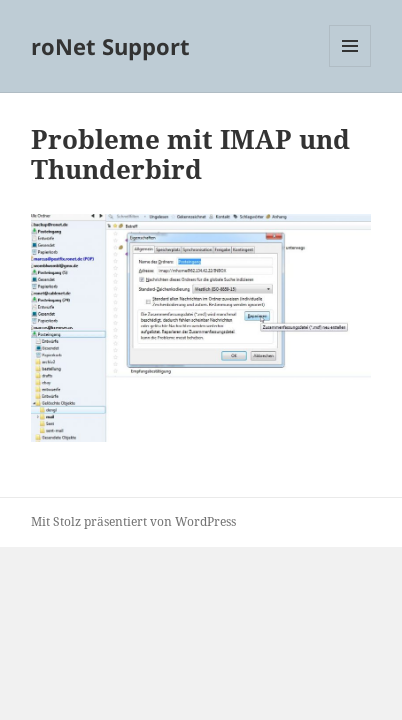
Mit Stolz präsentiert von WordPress (133, 521)
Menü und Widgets (350, 66)
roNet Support (110, 46)
